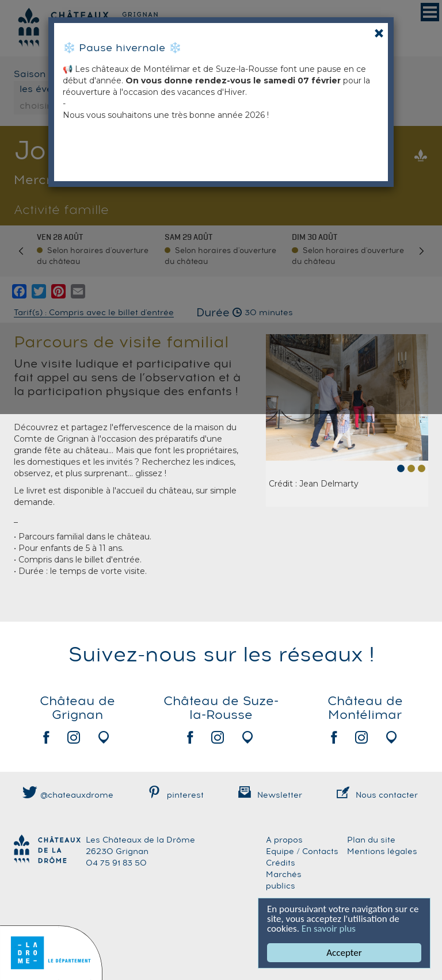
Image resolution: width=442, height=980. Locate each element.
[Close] (379, 33)
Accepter (344, 953)
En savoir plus (329, 929)
